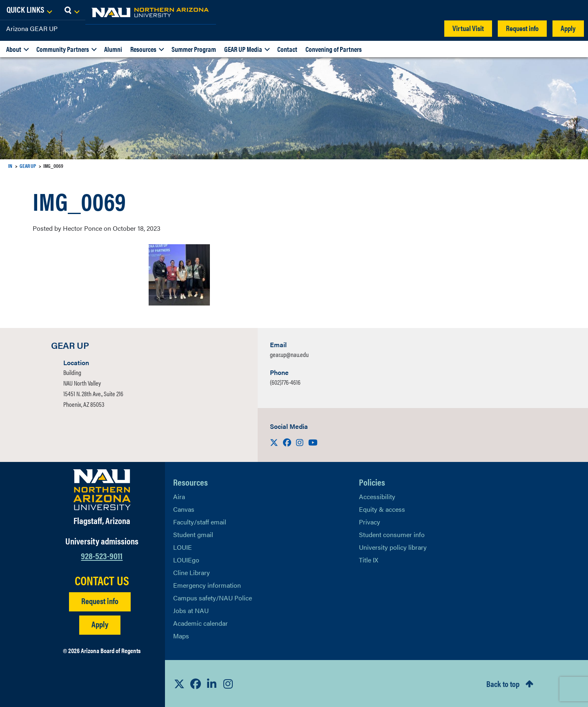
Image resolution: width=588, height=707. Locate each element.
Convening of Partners (334, 49)
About (14, 49)
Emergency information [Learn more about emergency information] (207, 585)
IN (10, 166)
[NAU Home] (65, 12)
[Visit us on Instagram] (301, 442)
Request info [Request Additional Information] (100, 601)
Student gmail (193, 534)
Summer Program (194, 49)
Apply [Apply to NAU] (100, 624)
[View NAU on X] (179, 684)
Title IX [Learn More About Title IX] (369, 560)
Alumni (113, 49)
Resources (143, 49)
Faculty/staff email (200, 522)
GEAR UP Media (243, 49)
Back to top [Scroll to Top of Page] (503, 684)
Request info (522, 28)
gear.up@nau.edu (289, 354)
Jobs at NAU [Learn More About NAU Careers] (191, 610)
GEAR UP (28, 166)
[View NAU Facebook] (196, 684)
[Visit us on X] (275, 442)
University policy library (393, 547)
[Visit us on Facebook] (288, 442)
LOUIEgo (186, 560)
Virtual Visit (468, 28)
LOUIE (183, 547)
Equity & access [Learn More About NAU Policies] (382, 509)
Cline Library (192, 572)
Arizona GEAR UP (32, 28)
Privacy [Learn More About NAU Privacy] (370, 522)
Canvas (184, 509)
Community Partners (63, 49)
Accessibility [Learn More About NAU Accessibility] (377, 496)
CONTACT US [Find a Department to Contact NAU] (102, 580)
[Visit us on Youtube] (313, 442)
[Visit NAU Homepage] (102, 490)
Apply (568, 28)
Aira (179, 496)
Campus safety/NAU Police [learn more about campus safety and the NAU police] (213, 598)
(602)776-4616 (285, 382)
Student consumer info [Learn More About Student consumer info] (392, 534)
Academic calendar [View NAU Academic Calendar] (200, 623)
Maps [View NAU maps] (181, 636)
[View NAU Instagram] (228, 684)
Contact (287, 49)
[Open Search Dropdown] (574, 10)
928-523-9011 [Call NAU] (102, 555)
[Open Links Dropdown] (532, 10)
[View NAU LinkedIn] (212, 684)
